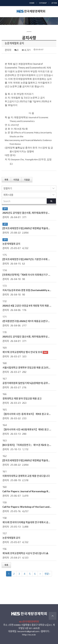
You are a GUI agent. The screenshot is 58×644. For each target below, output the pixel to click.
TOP (53, 616)
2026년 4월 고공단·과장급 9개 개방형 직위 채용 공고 (28, 306)
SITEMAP (43, 3)
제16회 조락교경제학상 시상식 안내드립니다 (24, 553)
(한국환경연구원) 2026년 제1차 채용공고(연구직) (27, 321)
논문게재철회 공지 (11, 244)
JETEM (54, 3)
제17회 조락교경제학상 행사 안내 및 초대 (22, 352)
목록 (6, 180)
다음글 (27, 180)
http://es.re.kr (29, 635)
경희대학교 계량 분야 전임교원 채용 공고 (22, 399)
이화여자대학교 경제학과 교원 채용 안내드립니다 (26, 476)
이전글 (16, 180)
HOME (32, 3)
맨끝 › (47, 574)
